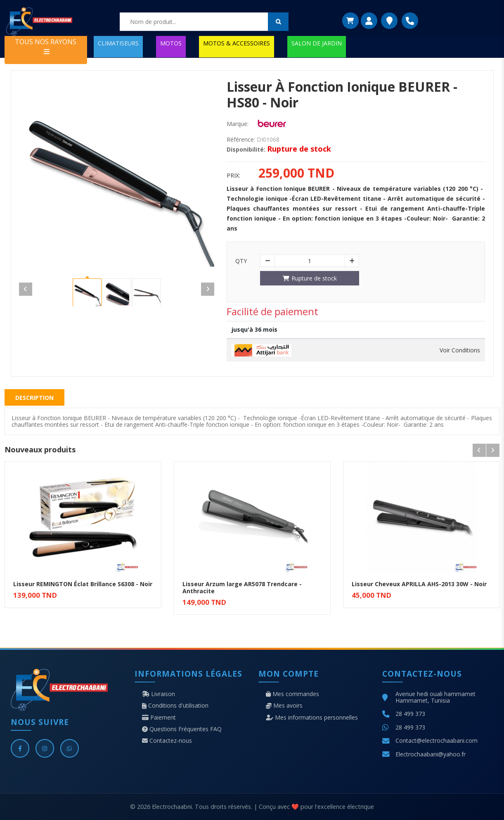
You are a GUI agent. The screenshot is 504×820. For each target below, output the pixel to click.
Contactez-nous (167, 741)
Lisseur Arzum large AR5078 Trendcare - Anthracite (242, 587)
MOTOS (171, 43)
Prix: (233, 176)
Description (34, 398)
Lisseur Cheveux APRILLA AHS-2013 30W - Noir (419, 584)
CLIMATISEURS (118, 43)
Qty (241, 261)
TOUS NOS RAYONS (46, 46)
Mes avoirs (284, 706)
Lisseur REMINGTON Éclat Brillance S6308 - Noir (83, 584)
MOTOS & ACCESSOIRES (237, 43)
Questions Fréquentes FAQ (182, 729)
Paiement (159, 718)
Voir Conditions (460, 350)
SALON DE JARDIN (317, 43)
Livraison (159, 694)
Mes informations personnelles (312, 718)
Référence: (241, 140)
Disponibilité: (246, 150)
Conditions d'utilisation (175, 706)
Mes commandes (292, 694)
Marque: (238, 124)
